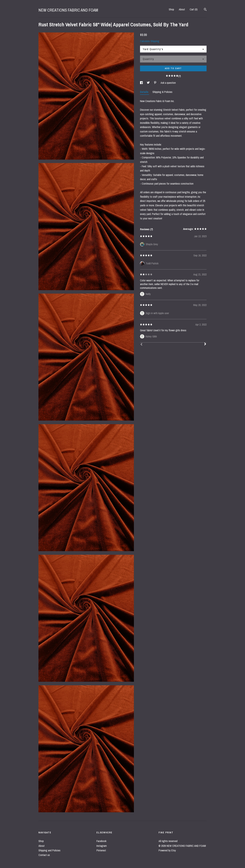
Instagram (102, 846)
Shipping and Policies (49, 850)
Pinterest (101, 850)
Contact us (44, 855)
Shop (171, 9)
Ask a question (168, 83)
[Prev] (141, 345)
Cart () (194, 9)
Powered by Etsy (167, 850)
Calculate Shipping (150, 41)
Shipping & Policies (162, 92)
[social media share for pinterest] (156, 83)
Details (145, 92)
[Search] (205, 10)
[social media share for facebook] (142, 83)
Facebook (101, 841)
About (182, 9)
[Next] (205, 344)
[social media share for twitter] (149, 83)
